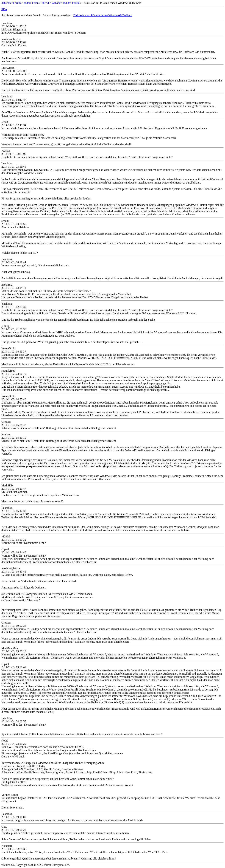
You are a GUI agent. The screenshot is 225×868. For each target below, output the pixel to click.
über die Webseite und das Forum (61, 3)
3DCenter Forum (11, 3)
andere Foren (31, 3)
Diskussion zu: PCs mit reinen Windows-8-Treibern (103, 15)
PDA (4, 9)
